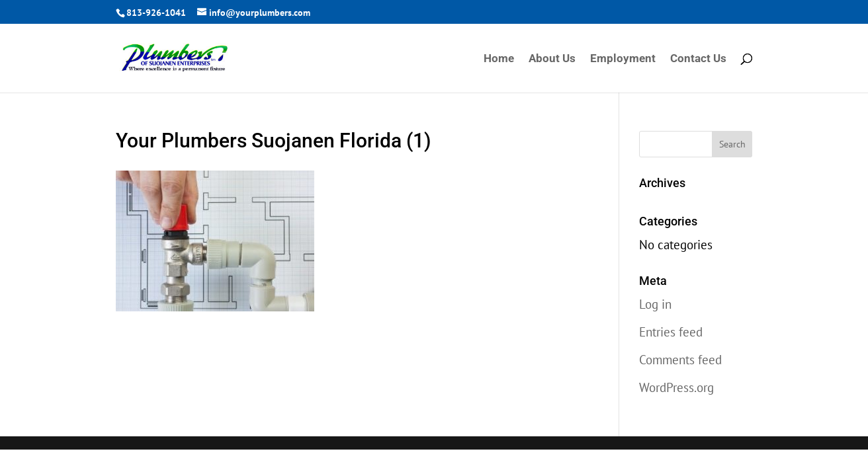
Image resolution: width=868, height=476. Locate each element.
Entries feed (671, 332)
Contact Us (698, 59)
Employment (623, 59)
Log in (655, 304)
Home (499, 59)
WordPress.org (676, 387)
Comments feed (680, 360)
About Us (552, 59)
